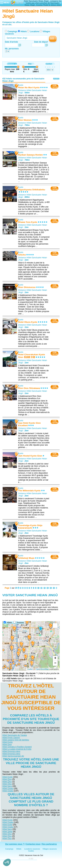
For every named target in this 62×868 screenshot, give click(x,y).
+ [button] (55, 658)
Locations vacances (32, 849)
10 (38, 588)
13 (48, 588)
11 (41, 588)
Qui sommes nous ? (15, 844)
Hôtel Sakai (7, 832)
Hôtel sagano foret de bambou (16, 740)
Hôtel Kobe (7, 825)
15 (54, 588)
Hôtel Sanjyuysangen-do (13, 756)
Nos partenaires (49, 844)
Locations (35, 32)
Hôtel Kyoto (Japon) (11, 738)
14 (51, 588)
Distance (12, 64)
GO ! (53, 39)
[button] (7, 862)
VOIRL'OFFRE (54, 86)
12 (45, 588)
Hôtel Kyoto (7, 742)
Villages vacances (50, 849)
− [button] (55, 663)
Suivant (56, 79)
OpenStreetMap (42, 669)
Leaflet (30, 669)
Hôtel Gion (7, 744)
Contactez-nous (33, 844)
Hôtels (24, 32)
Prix (31, 64)
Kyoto (21, 85)
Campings (13, 32)
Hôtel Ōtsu (7, 779)
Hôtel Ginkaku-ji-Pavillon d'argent (17, 747)
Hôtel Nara (7, 786)
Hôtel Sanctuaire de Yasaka (15, 735)
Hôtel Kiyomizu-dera (11, 751)
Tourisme (20, 622)
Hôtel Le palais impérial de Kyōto (17, 749)
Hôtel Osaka (8, 789)
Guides (31, 851)
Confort (50, 64)
